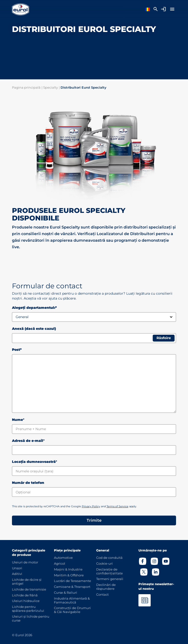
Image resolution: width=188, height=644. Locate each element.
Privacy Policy (91, 506)
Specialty (51, 87)
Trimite (94, 520)
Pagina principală (26, 87)
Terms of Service (117, 506)
